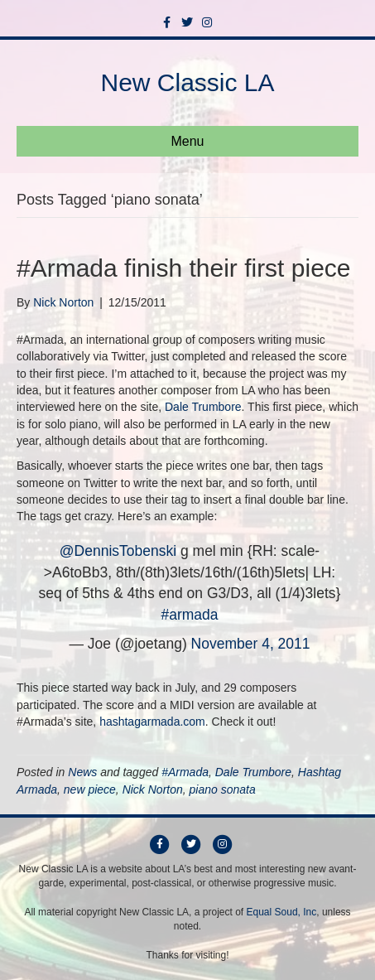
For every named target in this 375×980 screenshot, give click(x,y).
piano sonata (223, 789)
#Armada (185, 772)
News (82, 772)
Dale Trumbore (203, 407)
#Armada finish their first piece (184, 268)
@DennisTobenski (118, 551)
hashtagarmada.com (152, 722)
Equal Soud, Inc (282, 912)
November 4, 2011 (251, 644)
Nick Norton (153, 789)
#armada (189, 615)
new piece (90, 789)
